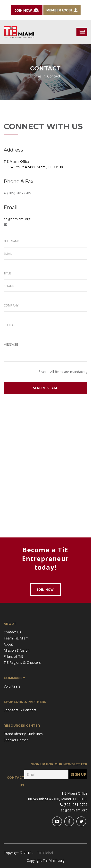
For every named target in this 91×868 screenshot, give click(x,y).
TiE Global (45, 853)
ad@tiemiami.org (17, 219)
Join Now (45, 589)
